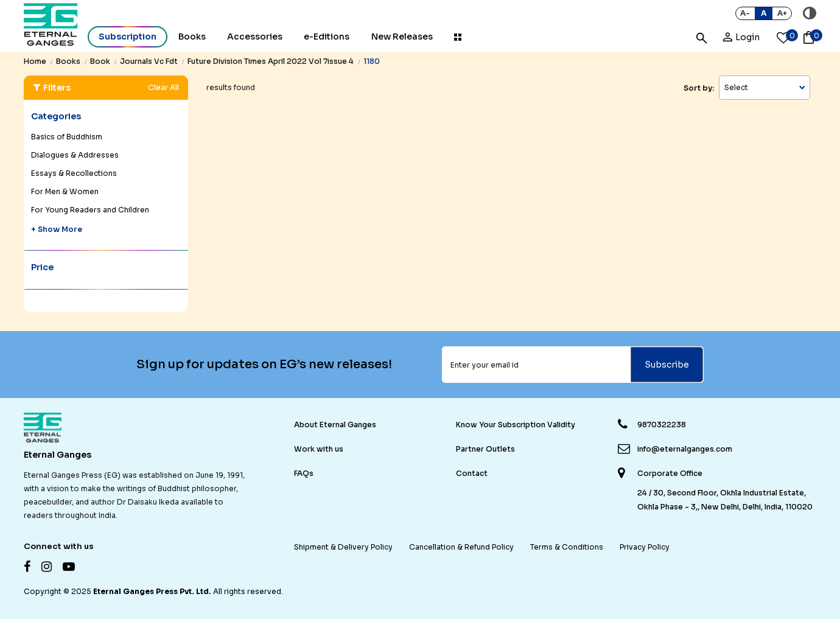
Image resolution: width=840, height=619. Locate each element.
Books (192, 37)
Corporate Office (670, 474)
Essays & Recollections (74, 173)
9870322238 (662, 425)
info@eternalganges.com (685, 449)
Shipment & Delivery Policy (343, 547)
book (100, 61)
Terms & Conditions (567, 547)
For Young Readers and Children (90, 210)
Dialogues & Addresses (75, 155)
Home (35, 61)
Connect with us (59, 546)
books (68, 61)
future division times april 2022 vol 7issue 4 (271, 61)
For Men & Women (65, 191)
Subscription (128, 37)
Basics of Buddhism (67, 137)
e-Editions (327, 37)
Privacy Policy (645, 547)
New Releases (402, 37)
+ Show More (57, 229)
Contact (472, 473)
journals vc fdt (149, 61)
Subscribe (667, 365)
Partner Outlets (485, 449)
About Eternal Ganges (335, 425)
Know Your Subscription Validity (516, 425)
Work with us (319, 449)
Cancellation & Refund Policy (461, 547)
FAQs (304, 473)
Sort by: (699, 88)
